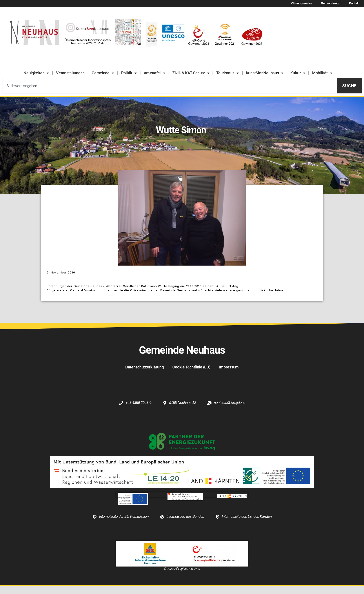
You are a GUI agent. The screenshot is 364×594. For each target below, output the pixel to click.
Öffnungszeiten (302, 3)
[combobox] (169, 86)
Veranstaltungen (70, 73)
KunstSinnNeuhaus (265, 73)
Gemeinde (103, 73)
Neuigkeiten (36, 73)
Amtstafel (155, 73)
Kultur (298, 73)
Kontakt (354, 3)
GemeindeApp (331, 3)
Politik (129, 73)
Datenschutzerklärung (145, 367)
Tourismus (227, 73)
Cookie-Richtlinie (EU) (191, 367)
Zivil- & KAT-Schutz (191, 73)
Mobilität (322, 73)
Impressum (229, 367)
